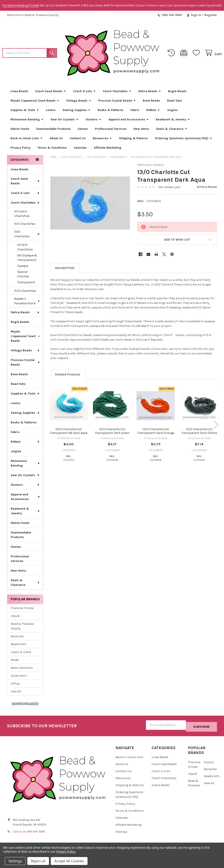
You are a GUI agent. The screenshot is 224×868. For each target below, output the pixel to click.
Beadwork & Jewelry (173, 121)
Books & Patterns (110, 112)
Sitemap (121, 832)
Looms (51, 112)
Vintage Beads (79, 102)
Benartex (17, 638)
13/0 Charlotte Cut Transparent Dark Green (112, 433)
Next (216, 426)
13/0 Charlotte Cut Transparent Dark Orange (156, 433)
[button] (177, 241)
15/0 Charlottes (25, 293)
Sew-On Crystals (65, 121)
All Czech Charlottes (22, 215)
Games (83, 130)
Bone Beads (151, 102)
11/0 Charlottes (25, 226)
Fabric (135, 112)
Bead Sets (175, 102)
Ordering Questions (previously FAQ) (184, 140)
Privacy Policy (20, 149)
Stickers (94, 121)
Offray (15, 685)
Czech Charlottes (117, 93)
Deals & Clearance (172, 130)
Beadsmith (18, 646)
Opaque (23, 268)
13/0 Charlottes (27, 236)
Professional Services (111, 130)
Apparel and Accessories (129, 121)
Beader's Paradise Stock (27, 303)
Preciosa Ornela (22, 610)
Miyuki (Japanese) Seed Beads (35, 102)
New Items (141, 130)
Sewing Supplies (77, 112)
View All (16, 693)
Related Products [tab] (68, 376)
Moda (15, 661)
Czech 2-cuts (84, 93)
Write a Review (207, 188)
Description (65, 270)
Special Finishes (23, 276)
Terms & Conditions (52, 149)
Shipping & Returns (133, 140)
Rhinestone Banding (27, 121)
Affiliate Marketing (108, 149)
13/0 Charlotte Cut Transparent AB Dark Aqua (69, 433)
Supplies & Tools (25, 112)
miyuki (15, 617)
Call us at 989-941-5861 (29, 832)
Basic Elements (22, 669)
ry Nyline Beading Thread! (21, 5)
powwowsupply (25, 705)
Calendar (80, 149)
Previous (51, 426)
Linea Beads (19, 93)
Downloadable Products (53, 130)
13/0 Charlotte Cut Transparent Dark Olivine (199, 433)
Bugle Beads (177, 93)
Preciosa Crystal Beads (117, 102)
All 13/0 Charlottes (25, 249)
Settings (15, 861)
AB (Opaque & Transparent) (27, 259)
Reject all (38, 861)
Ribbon (153, 112)
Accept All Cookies (69, 861)
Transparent (26, 284)
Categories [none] (20, 161)
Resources (102, 140)
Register (211, 15)
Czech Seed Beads (51, 93)
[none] (90, 205)
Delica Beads (150, 93)
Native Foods (20, 130)
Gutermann (19, 677)
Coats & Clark (21, 654)
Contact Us (78, 140)
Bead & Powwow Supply (22, 628)
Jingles (172, 112)
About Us (56, 140)
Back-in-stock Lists (27, 140)
